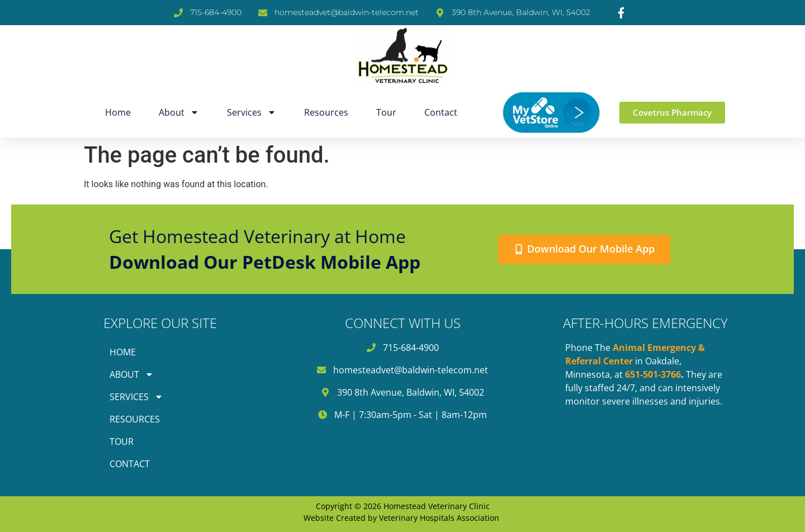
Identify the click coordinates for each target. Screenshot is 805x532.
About (179, 112)
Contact (441, 112)
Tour (386, 112)
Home (118, 112)
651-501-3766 (653, 374)
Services (252, 112)
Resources (326, 112)
